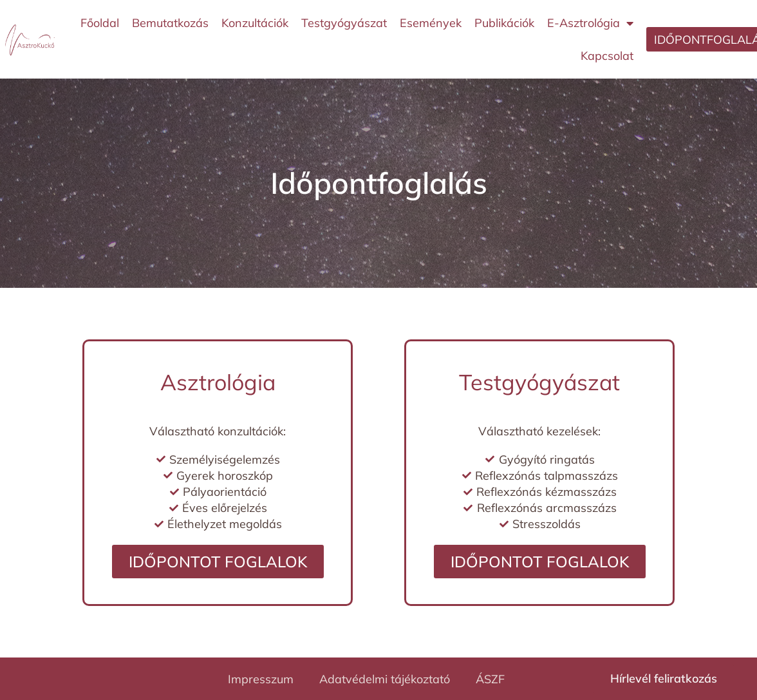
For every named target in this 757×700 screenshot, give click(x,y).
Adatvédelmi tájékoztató (385, 679)
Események (431, 23)
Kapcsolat (607, 56)
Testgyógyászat (344, 23)
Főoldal (100, 23)
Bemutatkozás (170, 23)
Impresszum (261, 679)
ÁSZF (490, 679)
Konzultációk (255, 23)
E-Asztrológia (590, 23)
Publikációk (504, 23)
